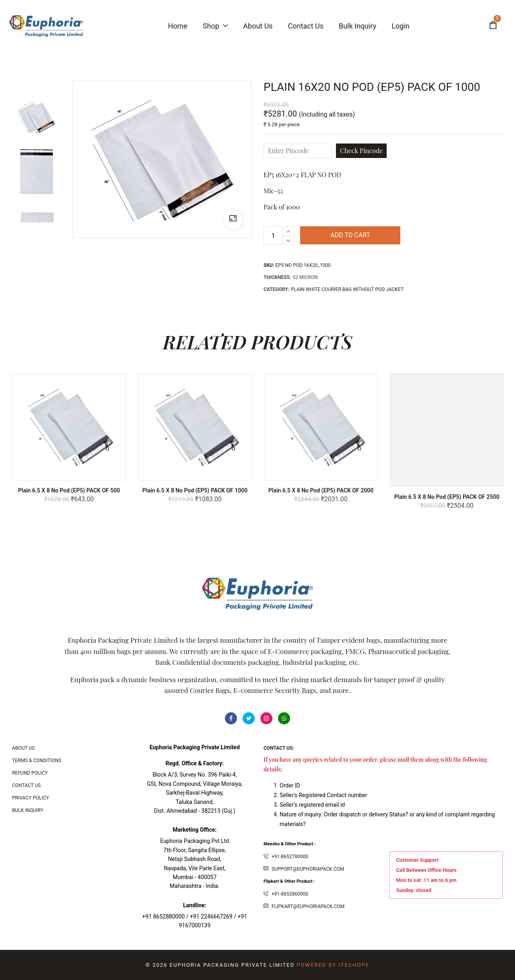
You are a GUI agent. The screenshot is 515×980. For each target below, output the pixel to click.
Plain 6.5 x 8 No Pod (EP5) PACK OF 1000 (195, 490)
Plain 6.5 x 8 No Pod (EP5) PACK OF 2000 (321, 490)
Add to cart (350, 235)
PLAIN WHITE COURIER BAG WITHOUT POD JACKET (347, 289)
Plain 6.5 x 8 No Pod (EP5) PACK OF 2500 (447, 497)
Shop (215, 26)
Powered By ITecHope (333, 965)
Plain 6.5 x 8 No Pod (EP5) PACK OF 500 (69, 490)
